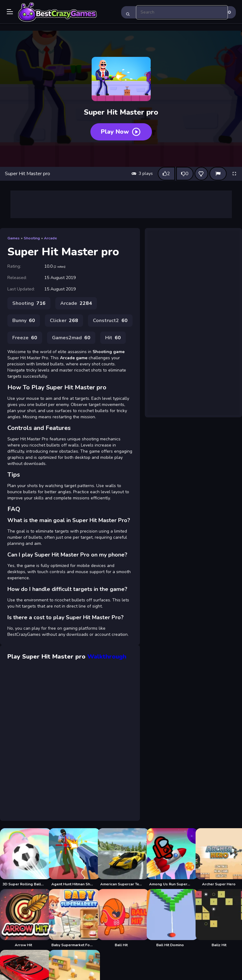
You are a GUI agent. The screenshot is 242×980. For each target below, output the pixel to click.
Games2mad (71, 338)
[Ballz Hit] (219, 918)
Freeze (25, 338)
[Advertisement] (121, 204)
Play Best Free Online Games (58, 12)
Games (14, 238)
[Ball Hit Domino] (170, 918)
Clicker (64, 321)
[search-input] (182, 12)
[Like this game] (166, 174)
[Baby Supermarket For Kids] (72, 918)
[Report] (218, 174)
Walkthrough (107, 657)
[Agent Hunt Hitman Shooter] (72, 857)
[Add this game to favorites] (201, 174)
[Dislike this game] (185, 174)
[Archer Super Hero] (219, 857)
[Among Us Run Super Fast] (170, 857)
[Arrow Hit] (23, 918)
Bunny (24, 321)
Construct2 (110, 321)
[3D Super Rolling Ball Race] (23, 857)
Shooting (32, 238)
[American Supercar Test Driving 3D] (121, 857)
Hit (113, 338)
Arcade (50, 238)
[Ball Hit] (121, 918)
